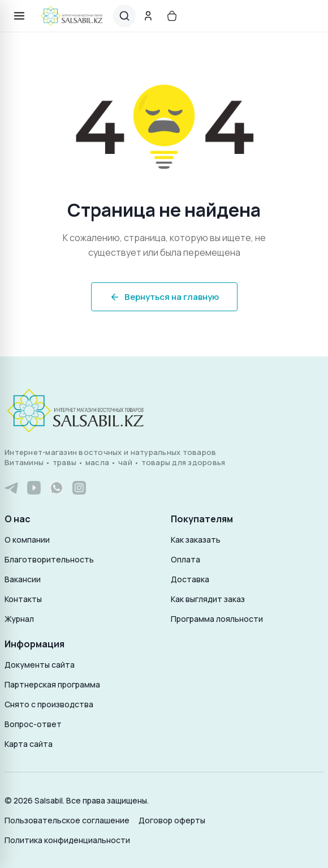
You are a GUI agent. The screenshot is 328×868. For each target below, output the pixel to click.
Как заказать (196, 540)
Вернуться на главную (164, 297)
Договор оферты (172, 820)
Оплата (185, 559)
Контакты (23, 599)
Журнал (19, 619)
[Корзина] (172, 16)
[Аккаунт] (148, 16)
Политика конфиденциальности (67, 840)
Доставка (190, 579)
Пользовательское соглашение (67, 820)
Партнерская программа (52, 684)
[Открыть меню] (19, 16)
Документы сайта (40, 665)
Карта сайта (29, 744)
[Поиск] (124, 16)
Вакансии (23, 579)
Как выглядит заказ (208, 599)
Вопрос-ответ (33, 724)
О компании (27, 540)
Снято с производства (49, 704)
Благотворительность (49, 559)
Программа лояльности (217, 619)
